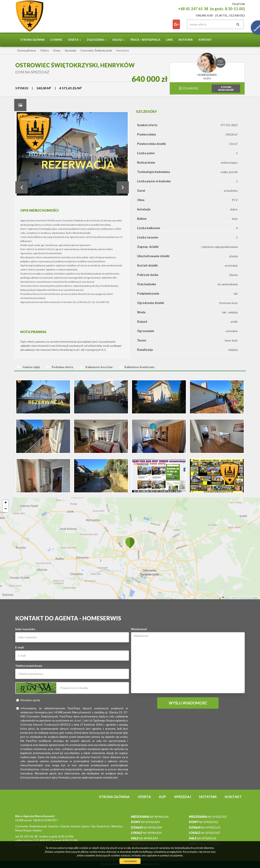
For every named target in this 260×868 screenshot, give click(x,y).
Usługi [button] (118, 40)
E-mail (19, 647)
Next (123, 187)
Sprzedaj (183, 797)
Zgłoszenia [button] (97, 40)
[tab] (20, 105)
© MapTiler (234, 598)
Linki (169, 40)
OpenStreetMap (245, 598)
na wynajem (150, 817)
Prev (22, 187)
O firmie (56, 40)
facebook (176, 24)
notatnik (186, 40)
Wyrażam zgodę (28, 700)
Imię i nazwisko (25, 629)
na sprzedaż (208, 817)
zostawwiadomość (226, 88)
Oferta (144, 797)
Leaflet (226, 598)
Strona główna (32, 40)
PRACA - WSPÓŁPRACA (145, 40)
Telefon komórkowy (29, 666)
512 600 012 (189, 88)
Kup (162, 797)
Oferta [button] (74, 40)
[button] (130, 543)
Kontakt (205, 40)
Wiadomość (139, 629)
